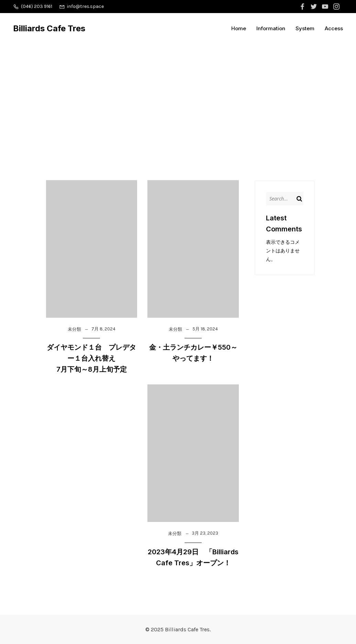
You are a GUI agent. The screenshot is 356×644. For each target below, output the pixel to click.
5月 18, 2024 (205, 329)
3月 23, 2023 (205, 533)
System (305, 28)
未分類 (74, 329)
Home (239, 28)
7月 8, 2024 (103, 329)
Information (271, 28)
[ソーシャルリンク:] (303, 7)
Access (334, 28)
